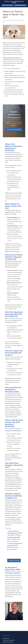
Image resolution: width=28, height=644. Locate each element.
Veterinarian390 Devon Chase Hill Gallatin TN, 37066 (8, 640)
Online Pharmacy (20, 5)
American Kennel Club (14, 537)
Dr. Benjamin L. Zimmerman (12, 572)
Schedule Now (14, 560)
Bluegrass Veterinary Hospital (9, 20)
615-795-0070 (8, 5)
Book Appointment (14, 130)
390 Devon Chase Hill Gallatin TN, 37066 (14, 2)
